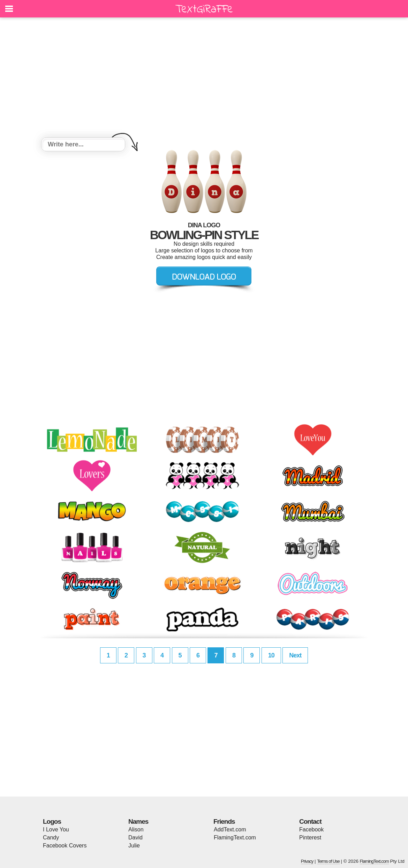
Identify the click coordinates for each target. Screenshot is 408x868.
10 (271, 655)
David (135, 837)
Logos (52, 821)
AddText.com (230, 829)
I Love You (56, 829)
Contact (310, 821)
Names (138, 821)
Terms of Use (328, 861)
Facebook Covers (65, 846)
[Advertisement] (204, 78)
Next (295, 655)
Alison (136, 829)
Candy (51, 837)
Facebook (311, 829)
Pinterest (310, 837)
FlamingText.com (235, 837)
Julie (134, 846)
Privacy (307, 861)
